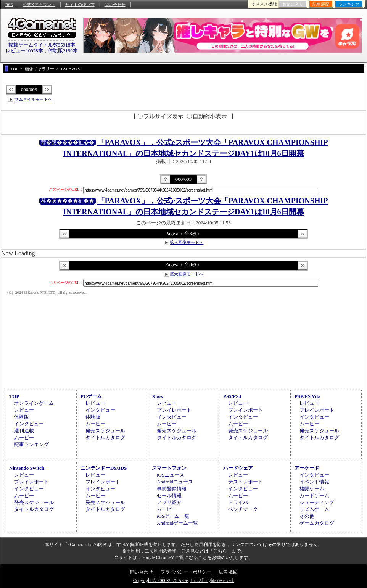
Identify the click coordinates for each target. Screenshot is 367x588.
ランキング (349, 4)
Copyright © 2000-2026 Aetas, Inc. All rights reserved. (183, 580)
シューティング (317, 502)
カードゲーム (314, 495)
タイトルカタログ (105, 437)
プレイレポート (174, 410)
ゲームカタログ (317, 523)
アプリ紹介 (169, 502)
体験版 (22, 417)
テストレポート (245, 482)
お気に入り (293, 4)
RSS (9, 5)
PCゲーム (91, 396)
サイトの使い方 (80, 5)
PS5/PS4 (232, 396)
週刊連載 (24, 431)
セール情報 (169, 495)
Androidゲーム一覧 (177, 523)
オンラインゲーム (34, 403)
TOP (14, 396)
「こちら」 (220, 551)
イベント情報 (314, 482)
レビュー (24, 410)
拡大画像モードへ (187, 242)
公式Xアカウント (39, 5)
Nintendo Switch (27, 468)
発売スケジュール (105, 431)
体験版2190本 (63, 51)
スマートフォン (169, 468)
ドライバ (238, 502)
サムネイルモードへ (33, 99)
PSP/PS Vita (307, 396)
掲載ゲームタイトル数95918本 (42, 45)
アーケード (307, 468)
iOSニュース (171, 475)
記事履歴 (321, 4)
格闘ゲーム (312, 489)
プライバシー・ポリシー (186, 572)
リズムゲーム (314, 509)
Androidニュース (175, 482)
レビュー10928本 (24, 51)
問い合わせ (115, 5)
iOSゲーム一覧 (173, 516)
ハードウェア (238, 468)
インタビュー (29, 424)
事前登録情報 (172, 489)
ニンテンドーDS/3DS (104, 468)
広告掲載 (228, 572)
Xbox (158, 396)
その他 (307, 516)
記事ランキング (31, 444)
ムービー (24, 437)
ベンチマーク (243, 509)
